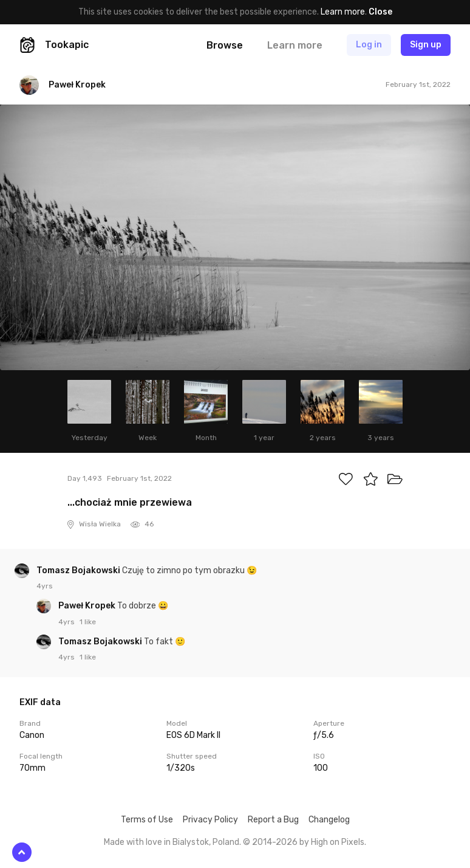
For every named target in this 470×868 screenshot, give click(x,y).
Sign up (426, 45)
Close (380, 12)
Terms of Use (147, 820)
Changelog (329, 820)
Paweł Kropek (88, 606)
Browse (225, 45)
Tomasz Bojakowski (79, 570)
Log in (369, 45)
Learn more (343, 12)
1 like (88, 622)
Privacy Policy (210, 820)
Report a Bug (273, 820)
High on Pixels (338, 842)
